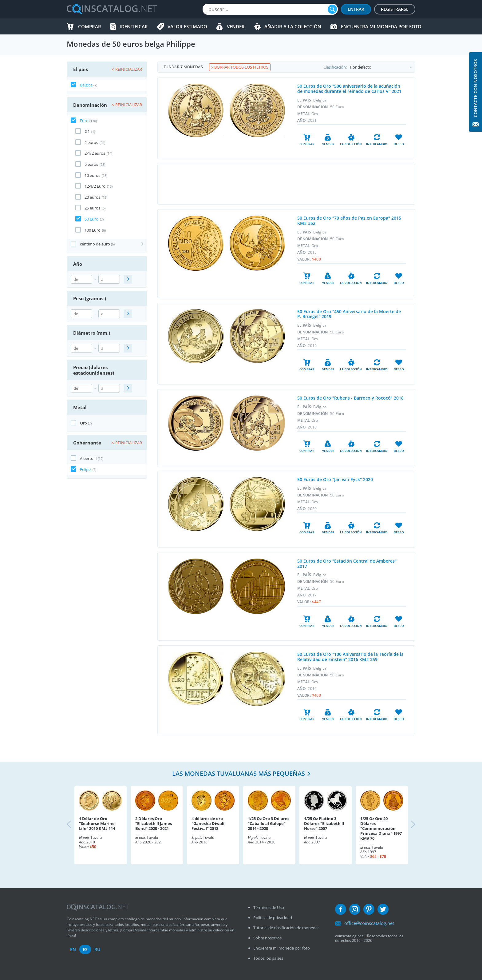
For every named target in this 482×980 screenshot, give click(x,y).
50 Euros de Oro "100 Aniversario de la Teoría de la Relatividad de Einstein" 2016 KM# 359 (350, 657)
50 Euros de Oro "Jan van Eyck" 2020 (335, 479)
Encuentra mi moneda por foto (381, 26)
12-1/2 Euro (95, 186)
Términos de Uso (269, 907)
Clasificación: (369, 67)
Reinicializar (127, 69)
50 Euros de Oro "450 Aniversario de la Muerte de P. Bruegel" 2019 (349, 314)
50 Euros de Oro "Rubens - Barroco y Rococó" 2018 (350, 398)
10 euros (92, 175)
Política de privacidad (273, 918)
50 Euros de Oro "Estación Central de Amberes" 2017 (347, 564)
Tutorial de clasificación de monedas (286, 928)
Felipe (86, 469)
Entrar (356, 9)
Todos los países (268, 958)
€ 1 (87, 131)
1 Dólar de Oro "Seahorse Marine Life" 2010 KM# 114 (97, 823)
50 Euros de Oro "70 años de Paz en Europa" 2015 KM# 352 (349, 221)
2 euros (91, 142)
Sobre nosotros (267, 938)
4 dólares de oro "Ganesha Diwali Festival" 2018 (208, 823)
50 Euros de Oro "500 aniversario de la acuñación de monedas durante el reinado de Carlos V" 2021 (349, 89)
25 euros (92, 208)
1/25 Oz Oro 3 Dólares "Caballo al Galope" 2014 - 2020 (269, 823)
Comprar (90, 26)
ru (97, 949)
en (73, 949)
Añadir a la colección (293, 26)
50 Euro (91, 219)
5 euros (91, 164)
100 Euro (93, 230)
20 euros (92, 197)
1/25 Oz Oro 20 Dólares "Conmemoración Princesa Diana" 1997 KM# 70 (381, 828)
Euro (84, 121)
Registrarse (395, 9)
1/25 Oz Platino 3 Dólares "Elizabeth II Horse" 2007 (324, 823)
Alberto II (88, 458)
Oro (83, 423)
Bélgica (86, 85)
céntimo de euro (95, 244)
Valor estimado (187, 26)
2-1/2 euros (95, 153)
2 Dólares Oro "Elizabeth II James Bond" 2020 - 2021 (154, 823)
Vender (236, 26)
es (85, 949)
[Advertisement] (286, 184)
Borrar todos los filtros (240, 67)
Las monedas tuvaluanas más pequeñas (239, 773)
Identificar (134, 26)
